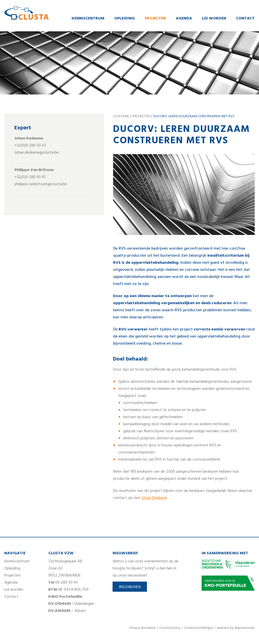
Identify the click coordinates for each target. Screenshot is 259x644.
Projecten (155, 18)
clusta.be (121, 117)
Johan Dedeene (154, 498)
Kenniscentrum (88, 18)
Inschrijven (130, 587)
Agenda (184, 18)
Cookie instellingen (199, 628)
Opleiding (125, 18)
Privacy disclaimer (143, 628)
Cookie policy (170, 628)
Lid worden (214, 18)
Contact (245, 18)
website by (236, 628)
